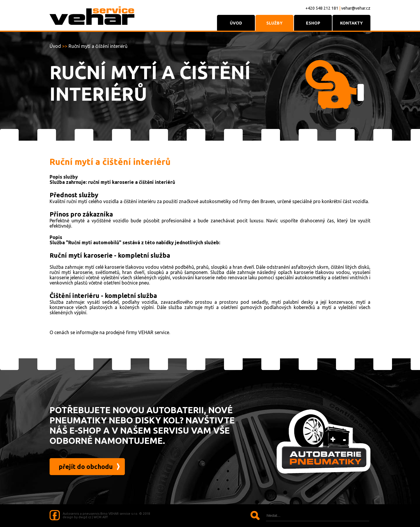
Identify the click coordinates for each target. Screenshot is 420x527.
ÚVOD (236, 23)
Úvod (55, 46)
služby (274, 23)
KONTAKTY (351, 23)
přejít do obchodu (86, 466)
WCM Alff (101, 517)
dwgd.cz (85, 517)
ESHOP (313, 23)
